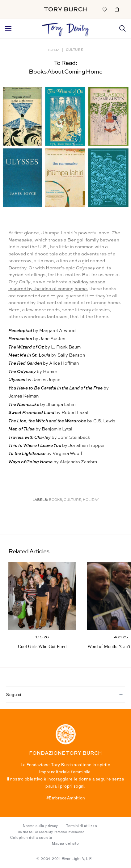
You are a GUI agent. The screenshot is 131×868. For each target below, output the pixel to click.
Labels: (40, 500)
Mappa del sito (65, 843)
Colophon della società (31, 838)
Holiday (91, 500)
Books (55, 500)
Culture (74, 49)
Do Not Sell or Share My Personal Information (51, 832)
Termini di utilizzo (82, 826)
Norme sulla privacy (40, 826)
